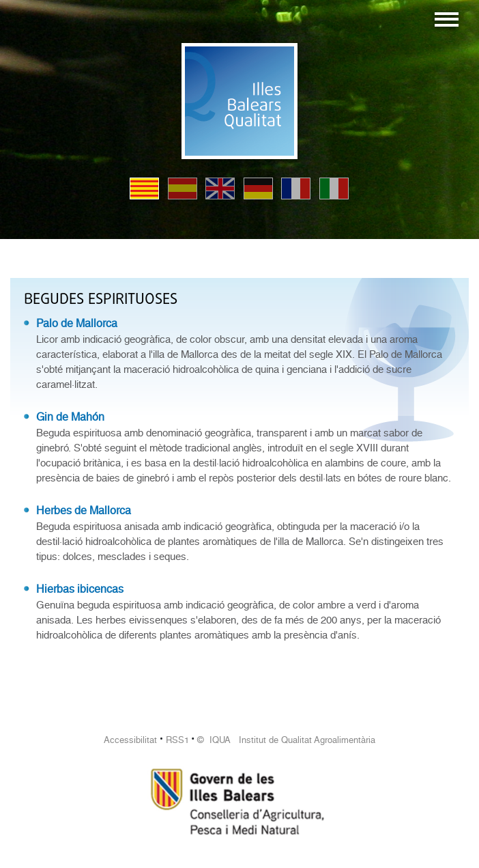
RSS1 (177, 740)
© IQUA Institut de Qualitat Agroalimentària (286, 740)
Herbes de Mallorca (84, 510)
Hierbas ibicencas (80, 589)
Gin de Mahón (70, 417)
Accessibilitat (130, 740)
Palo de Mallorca (77, 323)
